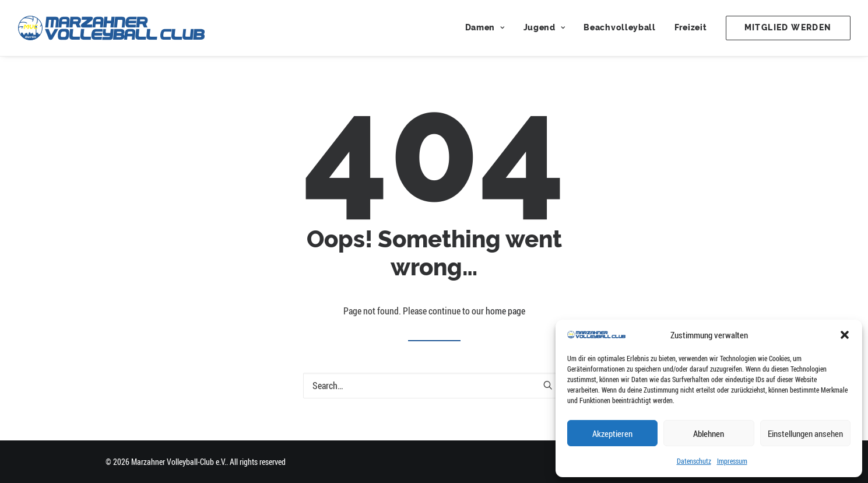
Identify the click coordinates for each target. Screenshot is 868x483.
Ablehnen (709, 433)
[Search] (434, 386)
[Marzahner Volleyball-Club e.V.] (111, 28)
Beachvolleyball (620, 28)
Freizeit (691, 28)
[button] (845, 335)
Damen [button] (485, 28)
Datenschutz (694, 461)
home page (505, 311)
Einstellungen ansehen (805, 433)
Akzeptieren (612, 433)
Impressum (732, 461)
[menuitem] (489, 28)
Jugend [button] (544, 28)
